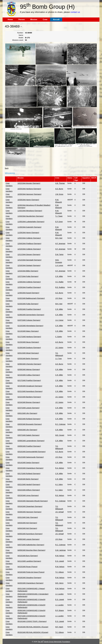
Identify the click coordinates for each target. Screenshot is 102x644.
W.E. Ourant (60, 435)
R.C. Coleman (60, 424)
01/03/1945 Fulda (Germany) (28, 304)
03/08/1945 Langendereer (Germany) (31, 441)
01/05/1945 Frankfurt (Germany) (29, 309)
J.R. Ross (59, 298)
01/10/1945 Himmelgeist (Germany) (30, 326)
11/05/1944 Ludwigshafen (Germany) (31, 222)
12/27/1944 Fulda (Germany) (28, 276)
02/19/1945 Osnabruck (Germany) (30, 386)
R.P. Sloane (60, 610)
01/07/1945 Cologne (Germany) (29, 320)
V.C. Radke (59, 282)
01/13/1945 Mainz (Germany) (28, 331)
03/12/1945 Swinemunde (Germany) (31, 457)
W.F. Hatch (59, 627)
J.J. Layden (59, 594)
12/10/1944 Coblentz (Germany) (29, 249)
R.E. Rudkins (60, 287)
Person (21, 20)
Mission (34, 20)
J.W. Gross (59, 194)
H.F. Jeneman (60, 244)
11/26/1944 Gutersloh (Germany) (29, 227)
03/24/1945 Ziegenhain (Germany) (30, 506)
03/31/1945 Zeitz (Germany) (28, 517)
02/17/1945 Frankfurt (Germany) (29, 380)
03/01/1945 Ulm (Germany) (27, 413)
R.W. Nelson (60, 556)
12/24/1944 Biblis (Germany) (28, 271)
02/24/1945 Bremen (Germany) (29, 402)
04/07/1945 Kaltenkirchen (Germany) (31, 545)
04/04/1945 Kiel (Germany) (27, 528)
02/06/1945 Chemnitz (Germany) (29, 364)
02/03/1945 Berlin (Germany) (28, 359)
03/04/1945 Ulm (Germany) (27, 430)
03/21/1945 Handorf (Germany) (29, 484)
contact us (75, 12)
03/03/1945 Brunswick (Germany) (30, 424)
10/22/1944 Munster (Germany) (29, 183)
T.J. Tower (59, 216)
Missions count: (18, 40)
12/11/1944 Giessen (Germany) (29, 254)
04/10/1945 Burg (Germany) (28, 556)
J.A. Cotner (59, 320)
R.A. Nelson (60, 468)
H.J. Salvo (59, 484)
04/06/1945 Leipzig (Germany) (29, 539)
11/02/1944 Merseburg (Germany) (30, 211)
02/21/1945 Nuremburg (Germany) (30, 391)
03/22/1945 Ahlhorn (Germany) (29, 490)
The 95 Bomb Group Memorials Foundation (54, 642)
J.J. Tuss (58, 359)
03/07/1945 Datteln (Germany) (29, 435)
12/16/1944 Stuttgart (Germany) (29, 265)
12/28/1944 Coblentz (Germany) (29, 282)
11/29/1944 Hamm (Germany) (28, 233)
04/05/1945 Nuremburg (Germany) (30, 534)
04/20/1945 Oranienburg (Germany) (30, 583)
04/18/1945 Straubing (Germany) (29, 578)
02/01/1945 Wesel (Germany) (28, 353)
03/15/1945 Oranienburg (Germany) (30, 468)
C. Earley (59, 337)
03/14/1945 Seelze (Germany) (28, 463)
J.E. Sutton (59, 348)
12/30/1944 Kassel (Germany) (28, 293)
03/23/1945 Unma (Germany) (28, 495)
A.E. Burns (59, 189)
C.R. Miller (59, 276)
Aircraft (56, 20)
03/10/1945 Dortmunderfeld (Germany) (32, 452)
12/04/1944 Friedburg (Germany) (29, 244)
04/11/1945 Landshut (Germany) (29, 561)
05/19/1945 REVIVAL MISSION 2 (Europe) (33, 627)
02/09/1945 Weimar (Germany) (29, 369)
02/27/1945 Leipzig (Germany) (29, 408)
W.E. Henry (59, 583)
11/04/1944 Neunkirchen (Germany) (30, 216)
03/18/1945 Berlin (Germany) (28, 479)
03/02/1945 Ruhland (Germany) (29, 419)
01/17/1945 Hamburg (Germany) (29, 337)
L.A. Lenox (59, 265)
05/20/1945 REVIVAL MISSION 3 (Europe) (33, 632)
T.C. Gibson (60, 572)
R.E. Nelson (60, 495)
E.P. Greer (59, 222)
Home (10, 20)
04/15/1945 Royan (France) (27, 567)
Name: (21, 35)
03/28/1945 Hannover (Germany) (29, 512)
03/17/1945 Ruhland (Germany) (29, 474)
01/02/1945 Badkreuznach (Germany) (31, 298)
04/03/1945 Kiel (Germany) (27, 523)
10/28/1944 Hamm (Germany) (28, 200)
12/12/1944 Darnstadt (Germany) (29, 260)
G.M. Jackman (61, 550)
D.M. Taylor (59, 254)
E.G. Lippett (60, 561)
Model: (21, 38)
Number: (20, 33)
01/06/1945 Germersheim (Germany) (31, 315)
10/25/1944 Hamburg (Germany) (29, 189)
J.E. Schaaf (59, 512)
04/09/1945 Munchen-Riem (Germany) (31, 550)
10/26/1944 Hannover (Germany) (29, 194)
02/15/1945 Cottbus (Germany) (29, 375)
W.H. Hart (59, 238)
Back (7, 168)
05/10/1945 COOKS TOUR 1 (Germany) (32, 621)
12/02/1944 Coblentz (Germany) (29, 238)
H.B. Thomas (60, 183)
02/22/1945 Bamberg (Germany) (29, 397)
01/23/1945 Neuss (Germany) (28, 342)
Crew (45, 20)
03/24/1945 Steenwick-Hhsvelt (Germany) (33, 501)
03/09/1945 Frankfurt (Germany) (29, 446)
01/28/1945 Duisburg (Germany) (29, 348)
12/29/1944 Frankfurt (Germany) (29, 287)
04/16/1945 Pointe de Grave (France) (31, 572)
